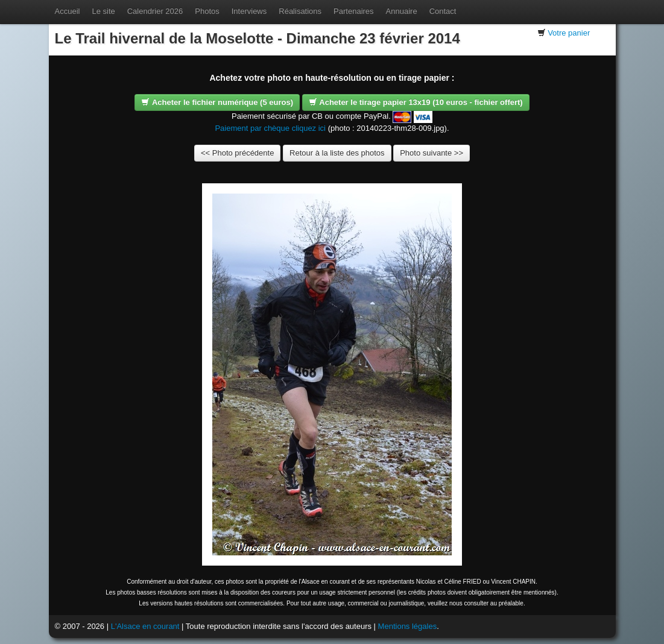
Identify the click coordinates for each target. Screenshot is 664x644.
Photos (207, 11)
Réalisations (300, 11)
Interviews (249, 11)
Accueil (68, 11)
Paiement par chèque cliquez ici (270, 128)
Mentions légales (408, 626)
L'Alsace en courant (145, 626)
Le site (103, 11)
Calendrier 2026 (155, 11)
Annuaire (402, 11)
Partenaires (353, 11)
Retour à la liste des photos (337, 153)
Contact (443, 11)
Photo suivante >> (432, 153)
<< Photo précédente (237, 153)
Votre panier (569, 33)
